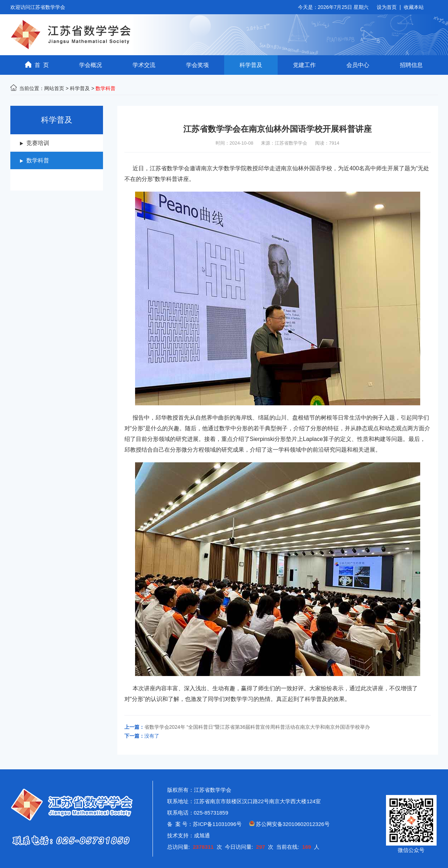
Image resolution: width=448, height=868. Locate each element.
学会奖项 (197, 65)
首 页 (37, 65)
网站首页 (54, 88)
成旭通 (202, 835)
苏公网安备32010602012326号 (293, 824)
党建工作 (304, 65)
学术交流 (144, 65)
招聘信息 (411, 65)
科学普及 (251, 65)
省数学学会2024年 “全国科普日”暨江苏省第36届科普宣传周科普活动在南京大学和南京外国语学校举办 (257, 727)
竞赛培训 (38, 143)
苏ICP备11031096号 (217, 824)
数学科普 (38, 160)
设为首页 (387, 7)
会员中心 (358, 65)
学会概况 (91, 65)
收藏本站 (414, 7)
